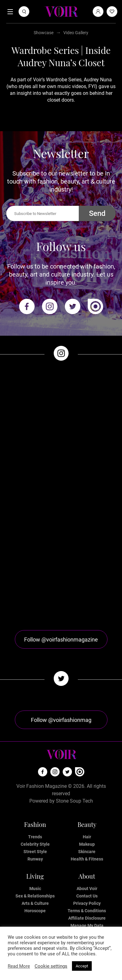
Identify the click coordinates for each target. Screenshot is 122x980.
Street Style (35, 852)
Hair (87, 837)
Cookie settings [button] (51, 966)
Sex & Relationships (35, 896)
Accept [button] (82, 966)
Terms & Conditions (87, 911)
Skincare (87, 852)
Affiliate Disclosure (87, 918)
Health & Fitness (87, 859)
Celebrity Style (35, 844)
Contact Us (87, 896)
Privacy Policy (87, 903)
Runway (35, 859)
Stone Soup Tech (74, 801)
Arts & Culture (35, 903)
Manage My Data (87, 925)
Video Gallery (76, 33)
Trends (35, 837)
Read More (19, 966)
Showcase (44, 33)
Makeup (87, 844)
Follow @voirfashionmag (61, 720)
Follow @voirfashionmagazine (61, 640)
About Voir (87, 889)
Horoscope (35, 911)
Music (35, 889)
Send (97, 213)
